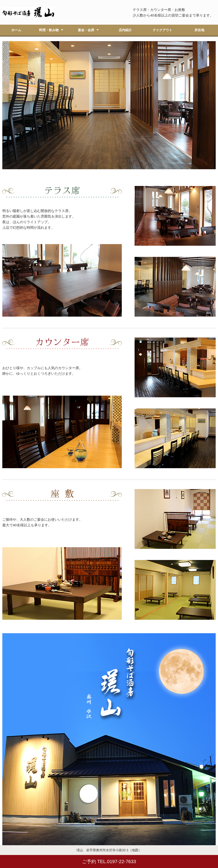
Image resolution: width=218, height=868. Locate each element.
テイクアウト (162, 30)
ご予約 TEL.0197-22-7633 (109, 861)
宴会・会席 (86, 30)
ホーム (16, 30)
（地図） (135, 850)
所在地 (199, 30)
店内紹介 (125, 30)
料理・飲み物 (49, 30)
